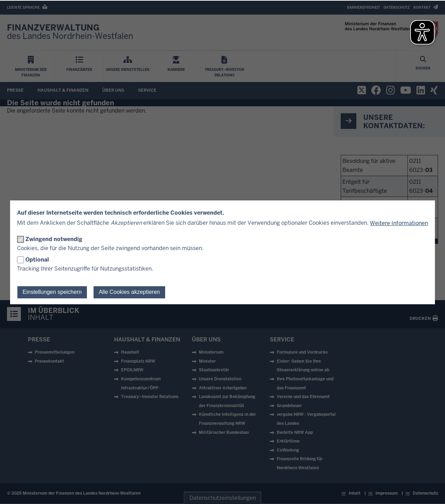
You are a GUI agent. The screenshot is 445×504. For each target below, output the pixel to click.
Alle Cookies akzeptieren (129, 292)
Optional (37, 260)
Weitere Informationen (399, 223)
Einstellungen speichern (52, 292)
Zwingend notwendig (54, 239)
